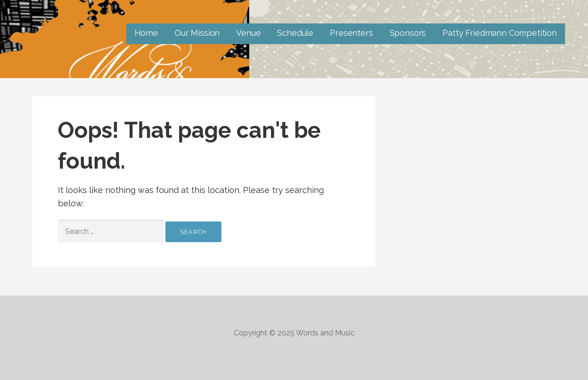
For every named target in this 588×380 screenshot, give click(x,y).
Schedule (295, 33)
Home (146, 33)
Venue (248, 33)
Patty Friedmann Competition (500, 33)
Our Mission (197, 33)
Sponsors (408, 33)
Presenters (351, 33)
